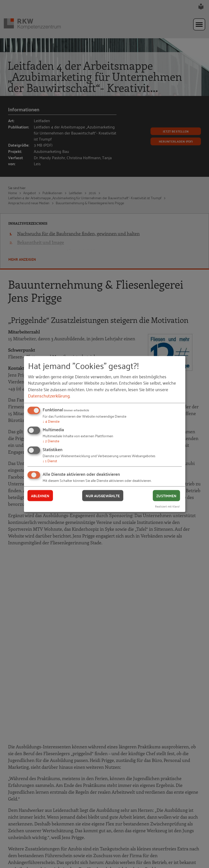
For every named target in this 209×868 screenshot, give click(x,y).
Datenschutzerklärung (49, 395)
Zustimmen (166, 495)
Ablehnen (40, 495)
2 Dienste (51, 441)
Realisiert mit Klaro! (167, 506)
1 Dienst (50, 460)
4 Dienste (51, 421)
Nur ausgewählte (103, 495)
